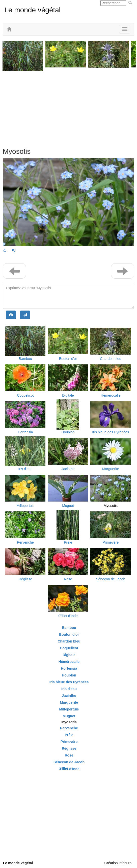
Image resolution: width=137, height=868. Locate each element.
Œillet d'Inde (68, 616)
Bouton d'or (68, 359)
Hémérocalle (111, 395)
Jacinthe (68, 469)
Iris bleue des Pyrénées (111, 432)
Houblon (68, 432)
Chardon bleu (111, 359)
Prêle (68, 542)
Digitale (68, 395)
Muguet (68, 506)
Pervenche (25, 542)
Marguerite (111, 469)
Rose (68, 579)
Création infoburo (118, 863)
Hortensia (25, 432)
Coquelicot (25, 395)
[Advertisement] (69, 107)
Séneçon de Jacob (111, 579)
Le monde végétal (32, 10)
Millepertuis (25, 506)
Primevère (111, 542)
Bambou (25, 359)
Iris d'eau (25, 469)
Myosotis (111, 506)
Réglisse (25, 579)
